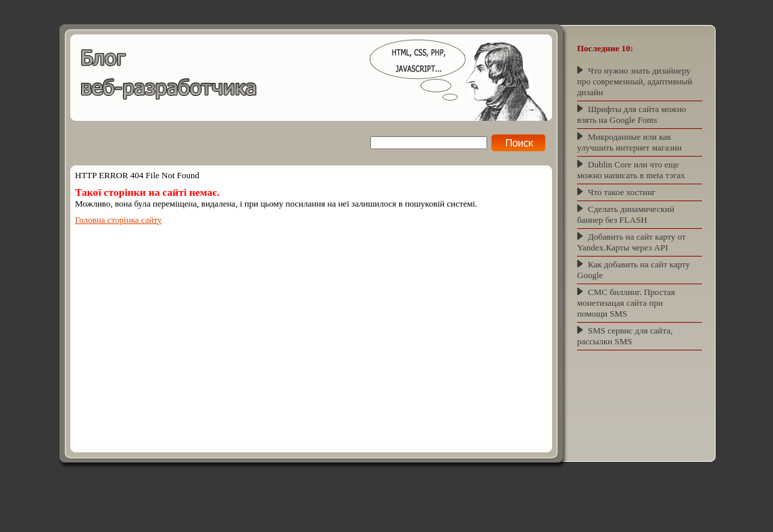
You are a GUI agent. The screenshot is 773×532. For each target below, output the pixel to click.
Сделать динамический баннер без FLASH (626, 214)
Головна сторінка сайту (118, 220)
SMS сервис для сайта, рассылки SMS (625, 336)
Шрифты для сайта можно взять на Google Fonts (631, 114)
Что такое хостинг (622, 192)
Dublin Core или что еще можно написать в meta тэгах (631, 170)
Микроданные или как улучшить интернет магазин (629, 142)
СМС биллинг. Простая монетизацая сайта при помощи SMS (626, 303)
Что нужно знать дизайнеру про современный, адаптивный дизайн (634, 81)
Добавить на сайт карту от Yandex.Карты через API (631, 242)
